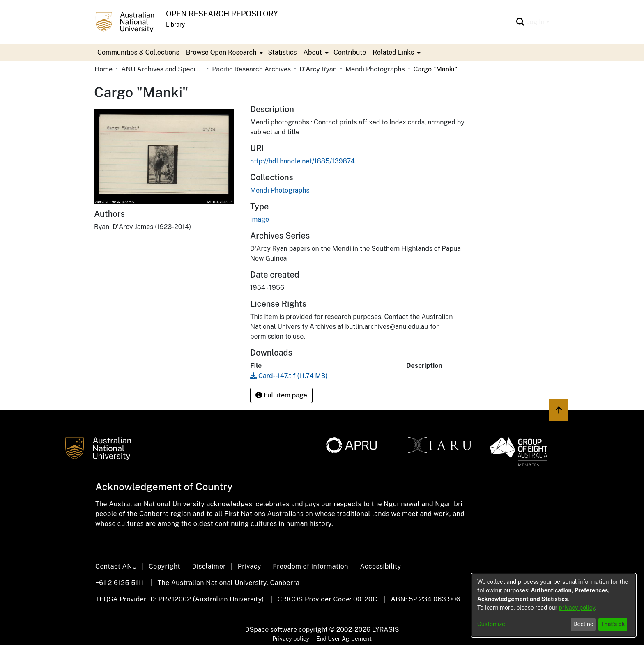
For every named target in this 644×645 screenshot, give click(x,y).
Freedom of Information (310, 566)
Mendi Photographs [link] (375, 69)
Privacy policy (291, 639)
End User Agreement (344, 639)
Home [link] (103, 69)
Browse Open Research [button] (221, 52)
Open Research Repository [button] (222, 14)
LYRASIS (385, 630)
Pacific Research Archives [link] (251, 69)
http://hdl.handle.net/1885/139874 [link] (302, 161)
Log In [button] (536, 22)
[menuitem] (224, 53)
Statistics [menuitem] (282, 52)
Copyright (164, 566)
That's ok (613, 624)
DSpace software (271, 630)
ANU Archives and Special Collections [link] (162, 69)
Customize (491, 624)
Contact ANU (116, 566)
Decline (583, 624)
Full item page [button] (281, 395)
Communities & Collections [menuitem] (138, 52)
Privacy (250, 566)
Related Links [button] (393, 52)
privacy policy (577, 608)
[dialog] (554, 605)
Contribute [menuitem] (350, 52)
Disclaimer (209, 566)
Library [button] (175, 25)
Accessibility (380, 566)
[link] (280, 190)
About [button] (313, 52)
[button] (521, 22)
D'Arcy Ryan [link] (318, 69)
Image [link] (260, 219)
